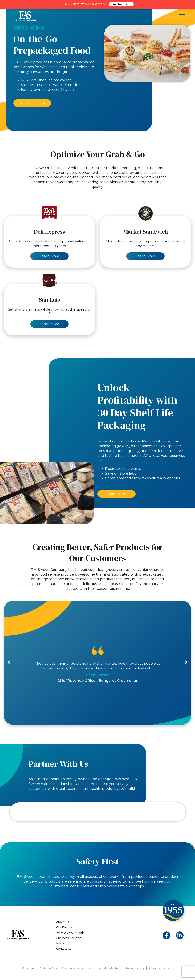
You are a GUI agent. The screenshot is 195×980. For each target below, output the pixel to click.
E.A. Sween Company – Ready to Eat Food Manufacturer (25, 16)
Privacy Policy (135, 969)
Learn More (117, 494)
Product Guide (32, 103)
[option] (97, 663)
